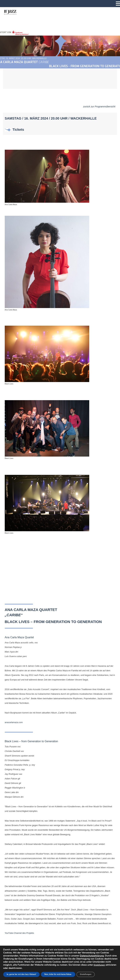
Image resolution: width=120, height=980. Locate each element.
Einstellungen (99, 965)
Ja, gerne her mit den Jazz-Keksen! (21, 974)
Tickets (18, 130)
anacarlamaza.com (14, 722)
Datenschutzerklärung (92, 956)
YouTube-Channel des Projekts (19, 933)
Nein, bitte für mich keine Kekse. (58, 974)
